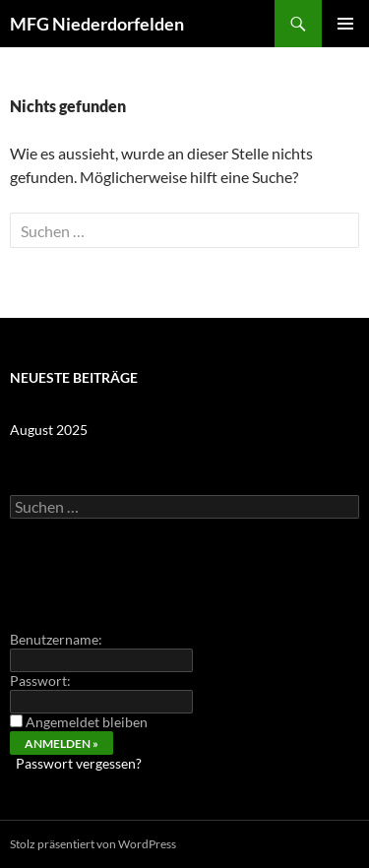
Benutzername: (56, 639)
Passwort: (40, 681)
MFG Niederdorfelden (97, 24)
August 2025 (49, 430)
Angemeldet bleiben (87, 722)
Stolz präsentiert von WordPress (93, 844)
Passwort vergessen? (79, 763)
